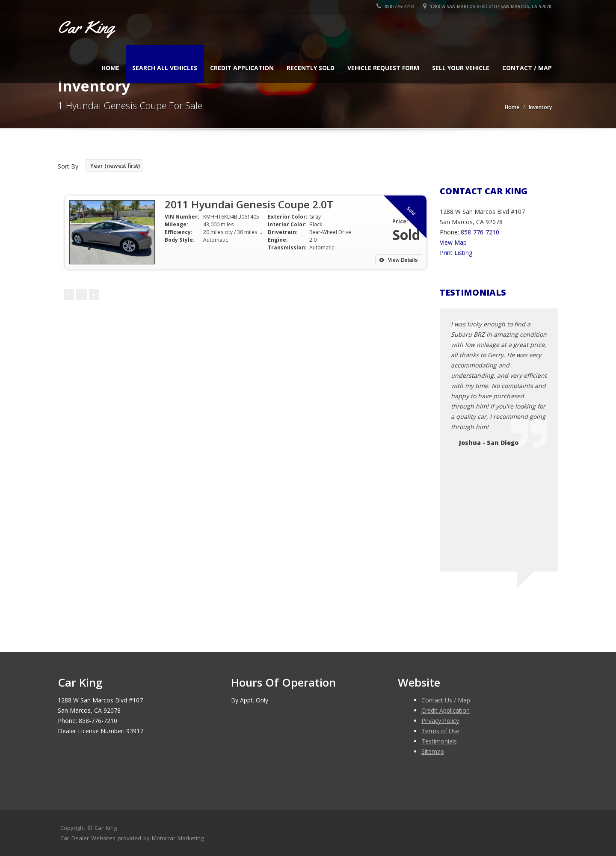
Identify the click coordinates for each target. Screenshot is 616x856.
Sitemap (433, 751)
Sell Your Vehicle (461, 68)
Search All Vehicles (165, 68)
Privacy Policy (440, 721)
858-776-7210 (395, 6)
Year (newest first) (115, 166)
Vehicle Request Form (383, 68)
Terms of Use (440, 731)
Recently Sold (311, 68)
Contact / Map (527, 68)
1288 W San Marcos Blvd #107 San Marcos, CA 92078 (488, 6)
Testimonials (439, 741)
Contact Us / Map (446, 700)
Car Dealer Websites (88, 838)
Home (110, 68)
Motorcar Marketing (178, 838)
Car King (106, 828)
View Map (453, 242)
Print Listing (456, 253)
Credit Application (242, 68)
